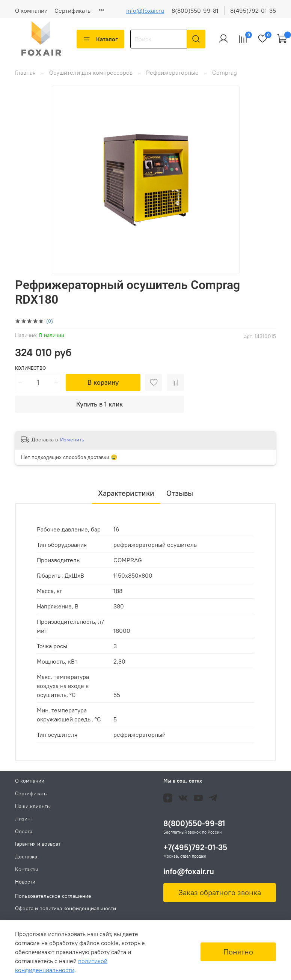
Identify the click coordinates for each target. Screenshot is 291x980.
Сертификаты (73, 11)
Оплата (24, 831)
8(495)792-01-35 (253, 11)
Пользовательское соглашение (53, 896)
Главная (25, 72)
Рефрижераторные (172, 72)
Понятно (238, 952)
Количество (30, 368)
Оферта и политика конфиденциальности (66, 908)
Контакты (26, 869)
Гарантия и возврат (38, 844)
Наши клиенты (33, 806)
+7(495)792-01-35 (195, 847)
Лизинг (24, 819)
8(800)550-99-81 (195, 11)
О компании (31, 11)
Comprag (225, 72)
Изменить (72, 440)
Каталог (100, 39)
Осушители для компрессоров (91, 72)
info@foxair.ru (145, 11)
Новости (25, 882)
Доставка (26, 857)
